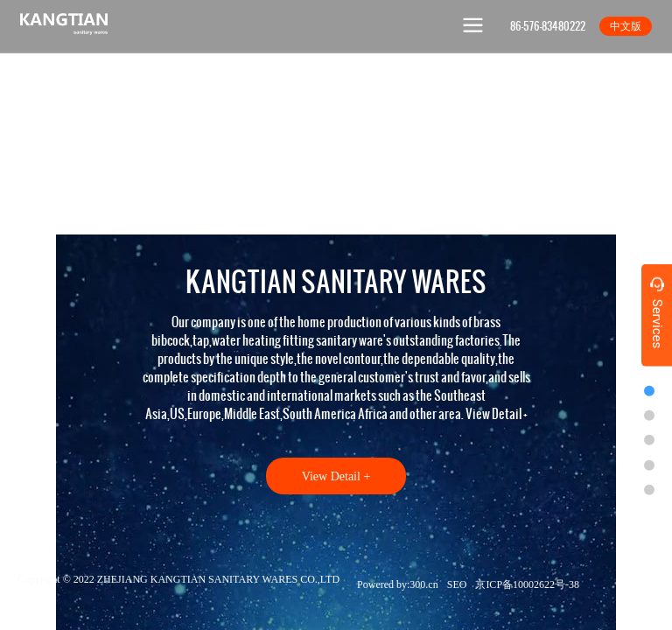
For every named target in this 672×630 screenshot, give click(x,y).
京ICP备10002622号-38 (527, 584)
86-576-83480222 (548, 26)
